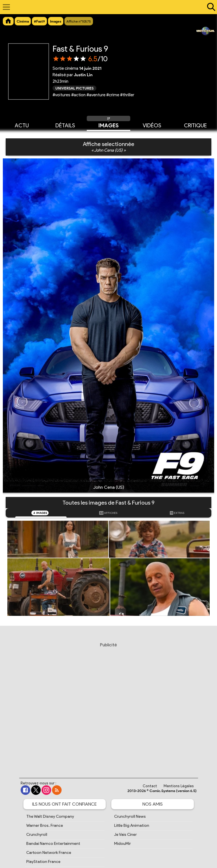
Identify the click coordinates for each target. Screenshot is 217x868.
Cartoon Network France (49, 853)
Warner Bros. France (45, 826)
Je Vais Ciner (125, 835)
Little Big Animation (132, 826)
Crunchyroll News (130, 816)
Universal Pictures (74, 88)
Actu (22, 125)
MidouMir (122, 844)
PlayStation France (43, 862)
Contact (150, 786)
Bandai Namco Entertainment (53, 844)
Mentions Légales (179, 786)
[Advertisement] (109, 705)
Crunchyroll (37, 835)
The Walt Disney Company (50, 816)
